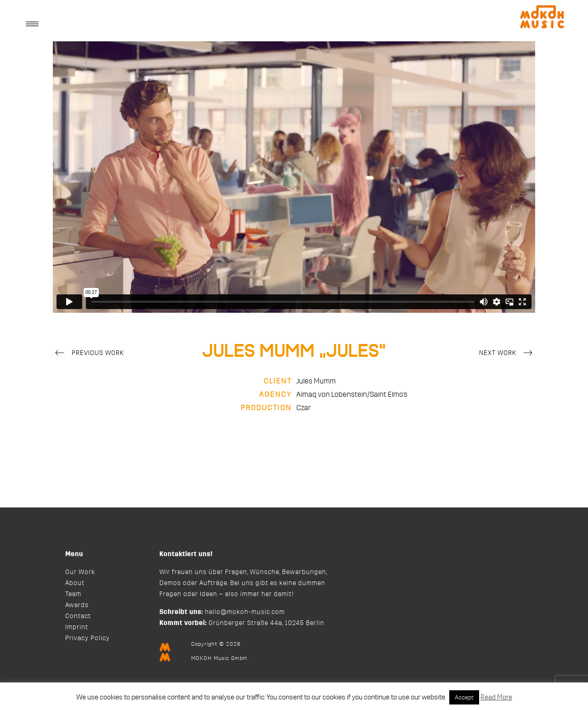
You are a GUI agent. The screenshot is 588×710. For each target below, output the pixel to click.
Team (73, 594)
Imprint (77, 627)
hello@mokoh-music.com (245, 612)
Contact (78, 616)
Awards (77, 605)
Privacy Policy (88, 638)
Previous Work (88, 354)
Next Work (507, 354)
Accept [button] (464, 697)
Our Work (80, 572)
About (75, 583)
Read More (496, 697)
